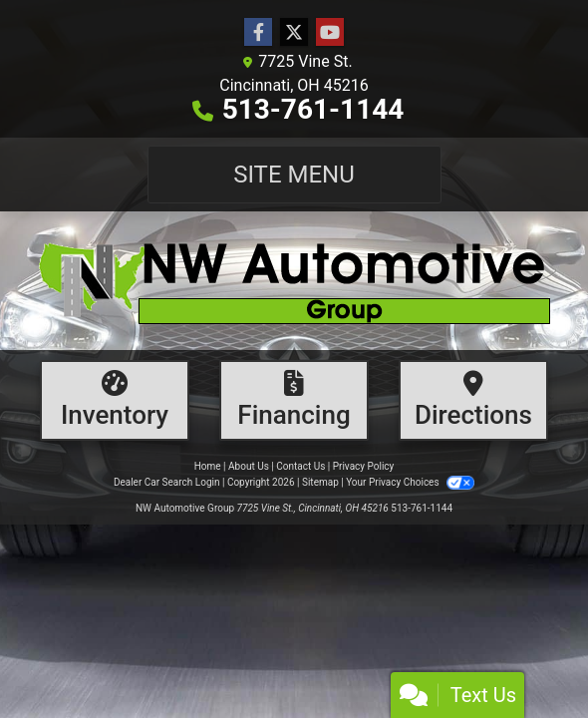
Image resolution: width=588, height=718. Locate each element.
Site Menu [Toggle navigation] (294, 175)
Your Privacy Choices (410, 482)
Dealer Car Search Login (167, 482)
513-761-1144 (313, 109)
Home (208, 466)
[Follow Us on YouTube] (330, 33)
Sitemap (320, 482)
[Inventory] (115, 400)
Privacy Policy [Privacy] (364, 466)
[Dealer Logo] (294, 281)
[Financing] (294, 400)
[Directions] (473, 400)
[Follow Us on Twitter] (294, 33)
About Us (249, 466)
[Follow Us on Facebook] (258, 33)
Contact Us (300, 466)
